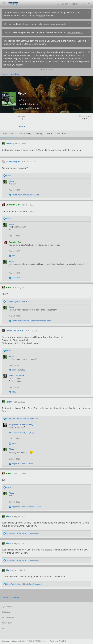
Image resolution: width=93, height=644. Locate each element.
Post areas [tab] (61, 134)
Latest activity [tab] (24, 134)
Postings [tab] (39, 134)
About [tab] (49, 134)
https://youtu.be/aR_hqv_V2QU (22, 433)
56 (22, 119)
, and (31, 321)
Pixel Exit (62, 641)
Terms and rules (8, 617)
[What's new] (84, 4)
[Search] (90, 4)
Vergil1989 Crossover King (21, 424)
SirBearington (13, 162)
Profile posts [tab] (8, 134)
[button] (58, 4)
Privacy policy (7, 623)
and (25, 195)
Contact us (6, 612)
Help (3, 628)
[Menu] (4, 4)
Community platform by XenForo (26, 641)
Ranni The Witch (14, 331)
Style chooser (7, 607)
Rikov (9, 144)
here (41, 16)
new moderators (75, 32)
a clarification (24, 24)
